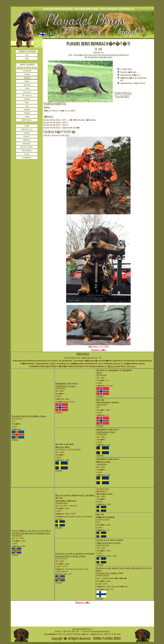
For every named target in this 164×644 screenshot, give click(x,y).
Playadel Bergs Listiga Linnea (70, 556)
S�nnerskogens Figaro (109, 543)
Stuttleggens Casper (65, 386)
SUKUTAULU (123, 93)
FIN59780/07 (61, 559)
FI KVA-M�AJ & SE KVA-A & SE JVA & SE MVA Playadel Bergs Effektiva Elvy (101, 55)
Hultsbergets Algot (106, 432)
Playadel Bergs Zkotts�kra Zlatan (29, 416)
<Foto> (15, 440)
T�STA (111, 366)
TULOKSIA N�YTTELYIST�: (60, 132)
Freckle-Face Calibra (107, 573)
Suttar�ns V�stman (66, 501)
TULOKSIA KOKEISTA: (55, 104)
